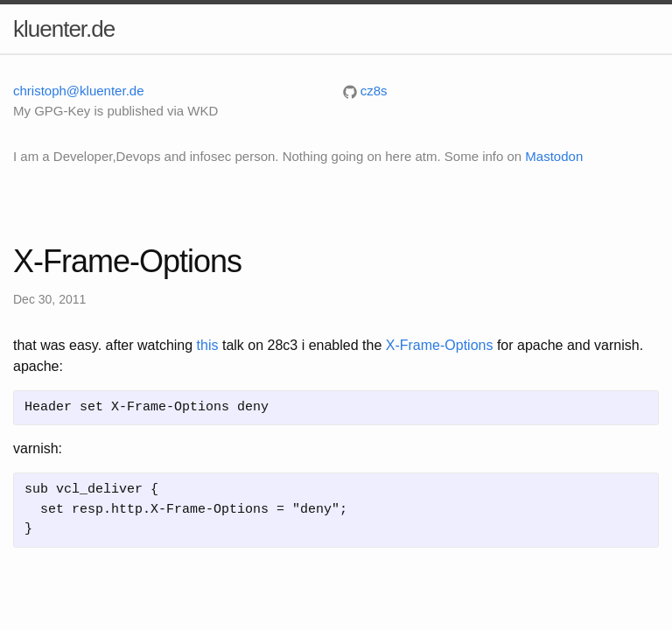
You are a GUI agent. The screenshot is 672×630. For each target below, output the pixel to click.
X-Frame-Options (440, 345)
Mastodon (554, 156)
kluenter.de (64, 29)
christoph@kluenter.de (78, 91)
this (208, 345)
